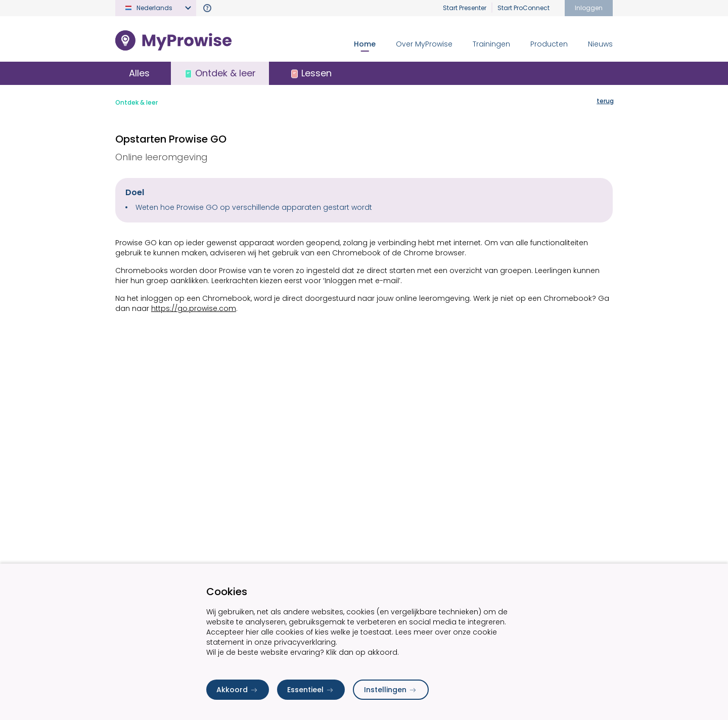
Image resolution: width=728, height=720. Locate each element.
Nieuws (600, 44)
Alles (141, 74)
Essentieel (311, 690)
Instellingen (391, 690)
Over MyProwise (424, 44)
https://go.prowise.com (194, 309)
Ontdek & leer (136, 103)
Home (365, 44)
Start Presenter (465, 8)
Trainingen (491, 44)
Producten (549, 44)
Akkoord (238, 690)
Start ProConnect (524, 8)
